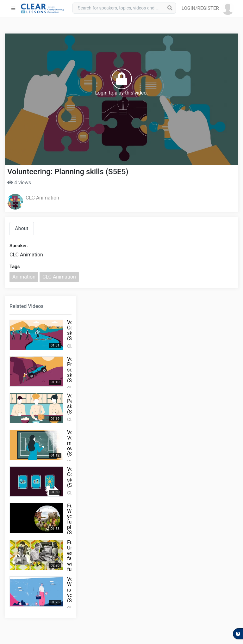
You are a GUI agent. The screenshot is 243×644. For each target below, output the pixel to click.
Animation (24, 277)
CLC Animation (42, 198)
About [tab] (22, 228)
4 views (19, 183)
